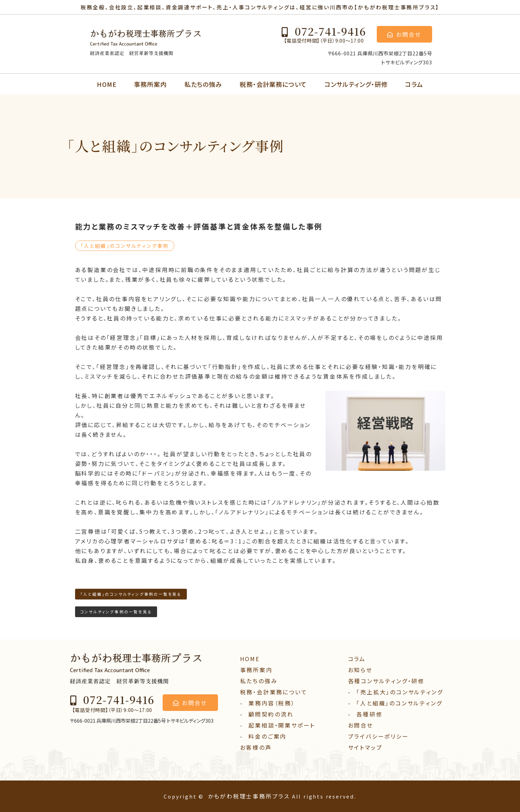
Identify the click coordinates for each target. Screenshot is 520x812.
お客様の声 (256, 747)
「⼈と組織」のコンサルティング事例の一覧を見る (131, 594)
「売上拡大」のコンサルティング (400, 692)
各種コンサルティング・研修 (386, 681)
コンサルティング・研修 (356, 84)
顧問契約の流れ (271, 714)
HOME (107, 84)
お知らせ (360, 670)
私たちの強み (203, 84)
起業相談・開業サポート (282, 725)
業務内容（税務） (272, 703)
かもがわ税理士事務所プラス (249, 796)
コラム (414, 84)
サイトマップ (365, 747)
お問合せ (361, 725)
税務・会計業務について (273, 84)
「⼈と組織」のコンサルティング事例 (125, 246)
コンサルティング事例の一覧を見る (116, 612)
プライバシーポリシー (378, 736)
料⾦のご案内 (267, 736)
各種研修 (369, 714)
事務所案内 (150, 84)
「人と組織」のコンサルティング (399, 703)
